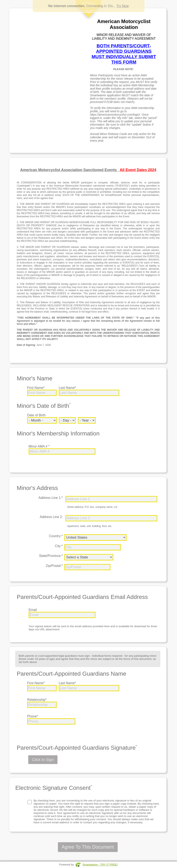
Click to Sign (43, 760)
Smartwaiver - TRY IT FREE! (100, 865)
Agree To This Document (88, 847)
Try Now (123, 6)
